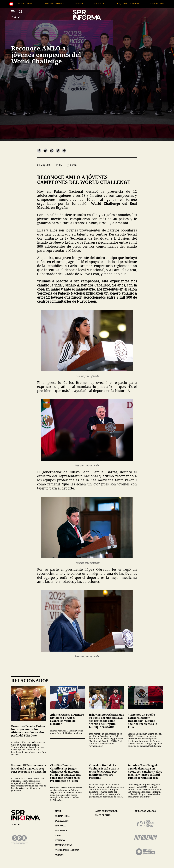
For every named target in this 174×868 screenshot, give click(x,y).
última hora (62, 816)
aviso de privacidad (106, 811)
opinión (60, 855)
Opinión (92, 4)
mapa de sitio (103, 815)
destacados (62, 821)
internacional (64, 845)
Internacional (37, 4)
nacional (61, 826)
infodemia (61, 831)
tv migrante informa (67, 850)
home (58, 811)
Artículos (112, 4)
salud (59, 835)
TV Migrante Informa (66, 4)
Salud (16, 4)
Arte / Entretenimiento (139, 4)
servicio (60, 840)
